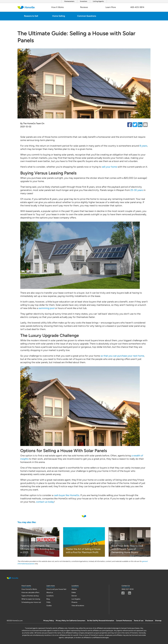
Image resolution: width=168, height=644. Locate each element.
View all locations (78, 606)
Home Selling (59, 16)
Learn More (111, 7)
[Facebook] (123, 593)
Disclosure (149, 621)
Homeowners (69, 1)
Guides (49, 606)
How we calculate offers (30, 592)
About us (50, 592)
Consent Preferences (124, 621)
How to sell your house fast (56, 589)
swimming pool (46, 308)
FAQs (48, 602)
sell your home (109, 167)
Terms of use (139, 621)
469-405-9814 (137, 7)
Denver (74, 596)
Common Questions (87, 16)
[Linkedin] (130, 593)
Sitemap (158, 621)
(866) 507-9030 (128, 589)
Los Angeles (76, 599)
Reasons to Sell (31, 16)
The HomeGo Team (32, 123)
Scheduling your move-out (31, 602)
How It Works (57, 7)
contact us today (45, 502)
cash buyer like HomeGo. (67, 495)
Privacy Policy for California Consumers (71, 621)
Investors (84, 1)
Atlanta (74, 589)
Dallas (74, 592)
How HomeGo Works (29, 589)
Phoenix (74, 602)
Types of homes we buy (30, 596)
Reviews (84, 7)
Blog (48, 599)
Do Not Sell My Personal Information (101, 621)
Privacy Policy (49, 621)
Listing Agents (98, 1)
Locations (50, 596)
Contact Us (126, 586)
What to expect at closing (31, 599)
